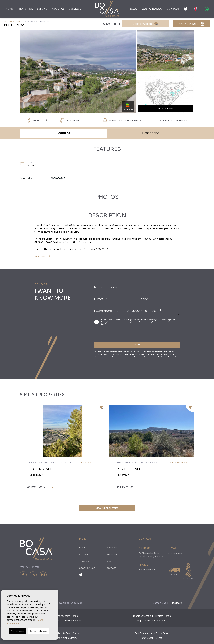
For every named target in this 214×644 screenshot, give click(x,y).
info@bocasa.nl (176, 553)
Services (75, 9)
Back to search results (177, 120)
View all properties (107, 508)
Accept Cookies (18, 631)
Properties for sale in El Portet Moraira (152, 616)
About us (58, 9)
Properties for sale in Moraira (152, 621)
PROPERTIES (25, 9)
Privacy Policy (107, 322)
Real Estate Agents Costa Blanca (62, 633)
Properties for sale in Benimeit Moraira (62, 621)
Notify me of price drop (122, 121)
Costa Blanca (152, 9)
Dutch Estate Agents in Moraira (62, 616)
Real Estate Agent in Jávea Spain (152, 633)
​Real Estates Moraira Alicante (62, 638)
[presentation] (110, 333)
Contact (173, 9)
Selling (42, 9)
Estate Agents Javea (152, 638)
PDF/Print (70, 121)
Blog (134, 9)
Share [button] (33, 121)
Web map (77, 603)
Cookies (64, 603)
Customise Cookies (39, 631)
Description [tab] (151, 133)
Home (9, 9)
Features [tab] (63, 133)
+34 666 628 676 (147, 570)
